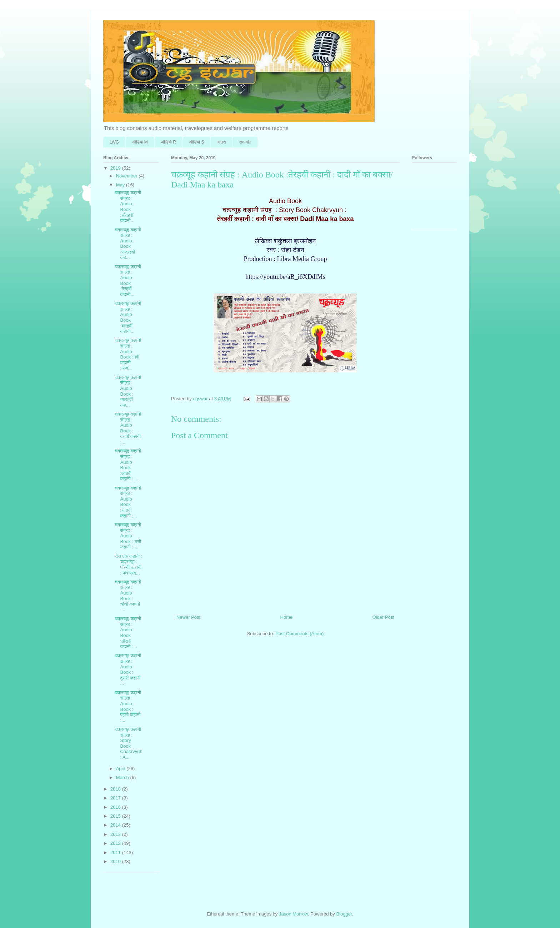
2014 (116, 825)
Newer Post (188, 617)
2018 (116, 789)
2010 (116, 861)
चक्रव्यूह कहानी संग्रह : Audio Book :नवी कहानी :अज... (128, 354)
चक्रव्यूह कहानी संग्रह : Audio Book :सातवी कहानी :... (128, 502)
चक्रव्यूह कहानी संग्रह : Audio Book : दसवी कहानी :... (128, 428)
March (123, 777)
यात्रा (221, 142)
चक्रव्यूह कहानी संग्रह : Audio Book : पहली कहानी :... (128, 706)
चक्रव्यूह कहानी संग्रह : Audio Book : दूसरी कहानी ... (128, 669)
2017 (116, 798)
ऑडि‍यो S (197, 142)
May (121, 185)
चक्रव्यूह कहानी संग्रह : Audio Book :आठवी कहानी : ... (128, 465)
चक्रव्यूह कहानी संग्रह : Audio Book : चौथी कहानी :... (128, 596)
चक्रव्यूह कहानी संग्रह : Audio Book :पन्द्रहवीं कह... (128, 244)
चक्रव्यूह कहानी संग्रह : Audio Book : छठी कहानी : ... (128, 536)
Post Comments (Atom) (299, 634)
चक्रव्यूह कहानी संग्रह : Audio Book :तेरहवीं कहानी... (128, 280)
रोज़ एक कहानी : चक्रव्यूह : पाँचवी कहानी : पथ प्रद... (128, 565)
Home (287, 617)
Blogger (344, 914)
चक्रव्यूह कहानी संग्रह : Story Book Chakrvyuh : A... (128, 743)
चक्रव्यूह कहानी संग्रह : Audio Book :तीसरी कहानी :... (128, 633)
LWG (114, 142)
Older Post (383, 617)
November (127, 176)
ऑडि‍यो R (169, 142)
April (121, 769)
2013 (116, 834)
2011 (116, 852)
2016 (116, 807)
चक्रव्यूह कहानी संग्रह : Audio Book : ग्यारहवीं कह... (128, 391)
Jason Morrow (293, 914)
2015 (116, 816)
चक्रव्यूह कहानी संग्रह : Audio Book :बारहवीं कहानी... (128, 317)
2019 (116, 168)
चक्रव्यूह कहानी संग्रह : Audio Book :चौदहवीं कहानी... (128, 207)
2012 (116, 843)
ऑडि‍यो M (140, 142)
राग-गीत (245, 142)
